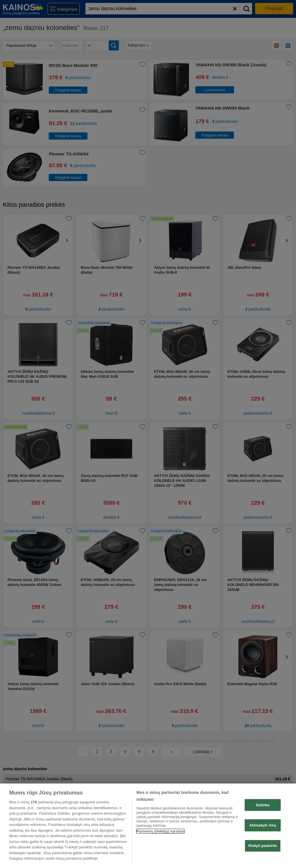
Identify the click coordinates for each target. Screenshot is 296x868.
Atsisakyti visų (263, 825)
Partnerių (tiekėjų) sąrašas (160, 831)
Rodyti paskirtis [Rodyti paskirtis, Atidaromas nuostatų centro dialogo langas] (263, 846)
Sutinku (263, 805)
